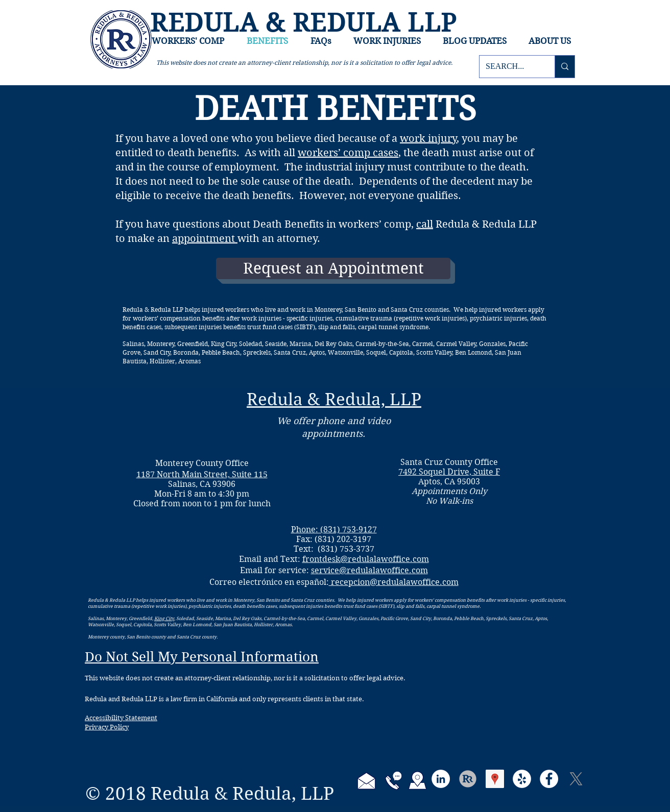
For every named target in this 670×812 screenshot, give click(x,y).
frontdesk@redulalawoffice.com (366, 559)
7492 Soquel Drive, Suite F (449, 472)
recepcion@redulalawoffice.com (394, 582)
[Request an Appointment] (333, 268)
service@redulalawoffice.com (369, 570)
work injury (428, 139)
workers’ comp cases (348, 153)
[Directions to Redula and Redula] (417, 780)
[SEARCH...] (509, 67)
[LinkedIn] (441, 779)
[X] (576, 779)
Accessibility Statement (121, 718)
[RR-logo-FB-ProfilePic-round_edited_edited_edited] (468, 779)
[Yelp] (522, 779)
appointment (205, 239)
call (425, 224)
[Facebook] (549, 779)
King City (164, 618)
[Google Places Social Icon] (495, 779)
